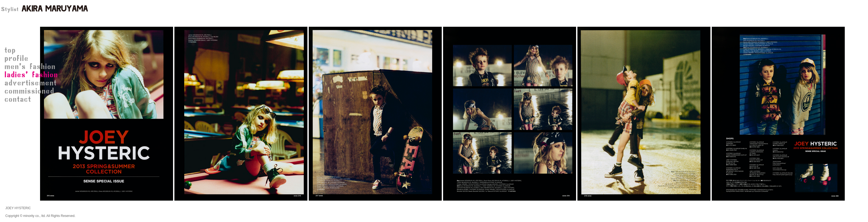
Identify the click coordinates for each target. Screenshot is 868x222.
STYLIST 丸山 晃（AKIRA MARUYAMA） (44, 9)
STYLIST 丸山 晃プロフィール (32, 59)
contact (32, 99)
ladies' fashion (32, 75)
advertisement (32, 83)
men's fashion (32, 67)
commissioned (32, 91)
